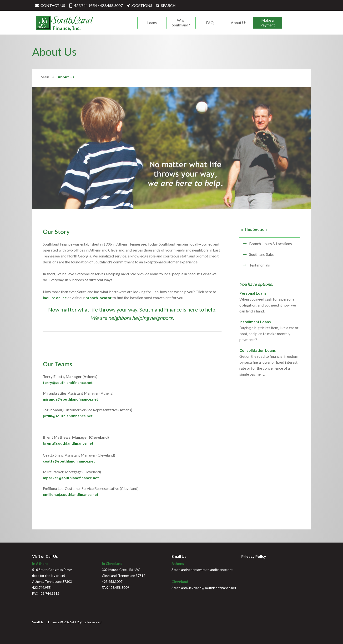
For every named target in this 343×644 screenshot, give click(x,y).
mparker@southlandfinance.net (71, 478)
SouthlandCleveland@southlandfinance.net (204, 588)
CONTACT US (50, 5)
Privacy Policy (254, 556)
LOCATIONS (139, 5)
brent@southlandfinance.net (68, 443)
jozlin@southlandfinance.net (68, 416)
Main (45, 77)
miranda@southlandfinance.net (71, 399)
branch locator (99, 298)
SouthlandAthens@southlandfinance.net (202, 570)
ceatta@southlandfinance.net (69, 461)
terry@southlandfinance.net (68, 382)
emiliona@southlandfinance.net (71, 494)
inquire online (55, 298)
